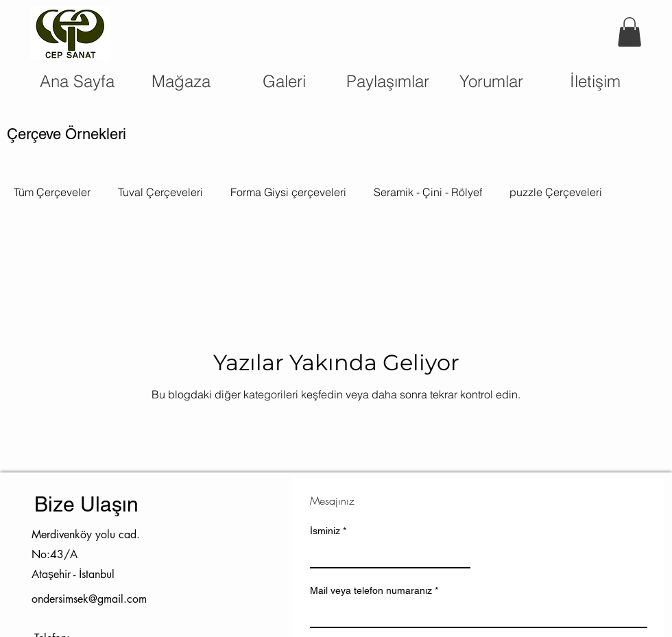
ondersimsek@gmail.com (89, 599)
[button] (629, 32)
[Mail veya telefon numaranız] (475, 614)
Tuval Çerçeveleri (160, 192)
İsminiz (328, 531)
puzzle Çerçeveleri (556, 192)
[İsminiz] (386, 555)
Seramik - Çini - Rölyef (428, 192)
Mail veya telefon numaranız (374, 591)
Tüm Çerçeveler (52, 192)
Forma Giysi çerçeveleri (288, 192)
